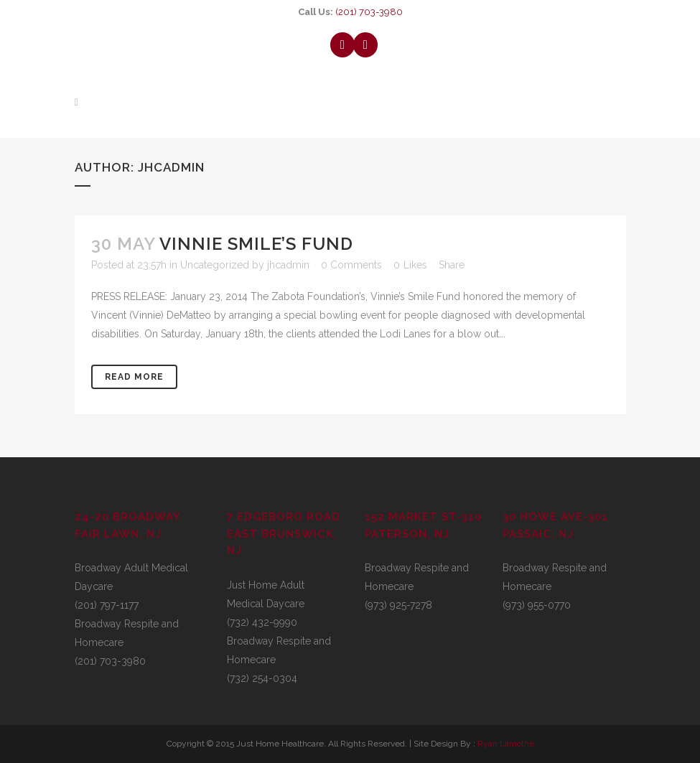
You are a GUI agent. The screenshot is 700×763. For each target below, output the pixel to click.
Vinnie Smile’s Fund (256, 244)
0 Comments (351, 265)
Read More (134, 377)
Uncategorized (215, 265)
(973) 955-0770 (537, 605)
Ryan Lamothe (506, 744)
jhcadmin (288, 265)
